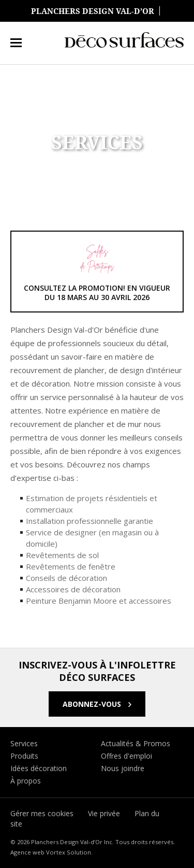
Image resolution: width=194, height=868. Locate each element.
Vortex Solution (69, 852)
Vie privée (104, 813)
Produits (24, 756)
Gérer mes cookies (42, 813)
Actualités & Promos (136, 743)
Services (24, 743)
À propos (26, 781)
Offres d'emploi (126, 756)
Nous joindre (123, 768)
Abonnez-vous (93, 704)
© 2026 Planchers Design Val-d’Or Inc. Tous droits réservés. (93, 842)
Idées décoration (39, 768)
